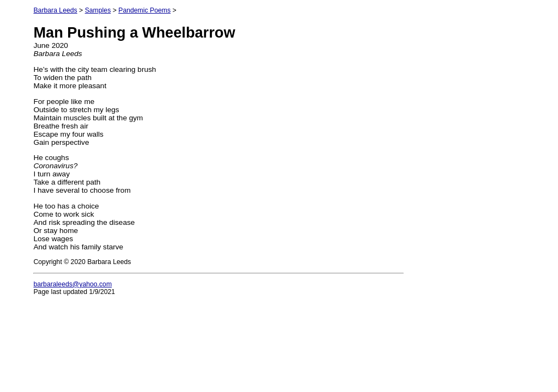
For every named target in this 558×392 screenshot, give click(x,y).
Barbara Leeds (55, 10)
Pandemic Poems (144, 10)
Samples (98, 10)
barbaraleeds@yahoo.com (72, 284)
